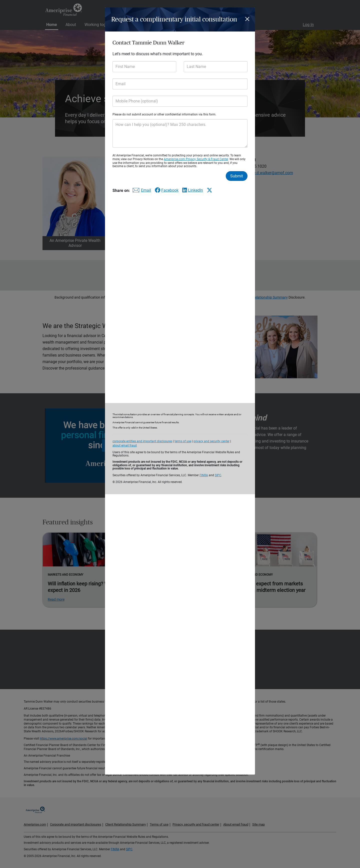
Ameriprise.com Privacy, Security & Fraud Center (196, 159)
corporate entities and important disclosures (142, 441)
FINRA (204, 475)
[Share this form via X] (209, 190)
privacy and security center (211, 441)
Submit (237, 176)
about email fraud (125, 445)
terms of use (183, 441)
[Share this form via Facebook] (167, 190)
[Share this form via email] (141, 191)
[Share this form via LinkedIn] (193, 190)
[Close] (248, 19)
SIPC (218, 475)
